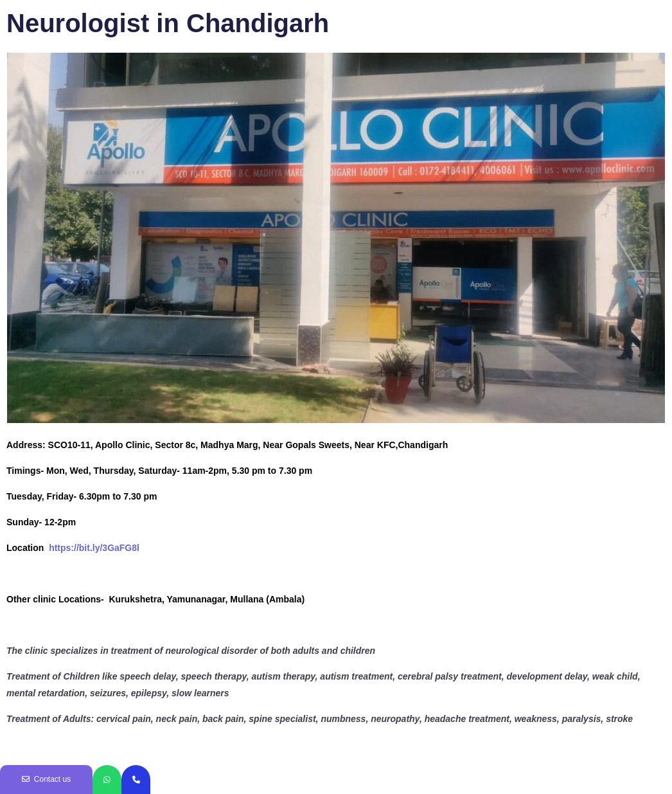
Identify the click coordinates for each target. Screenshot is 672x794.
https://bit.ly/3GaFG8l (94, 548)
